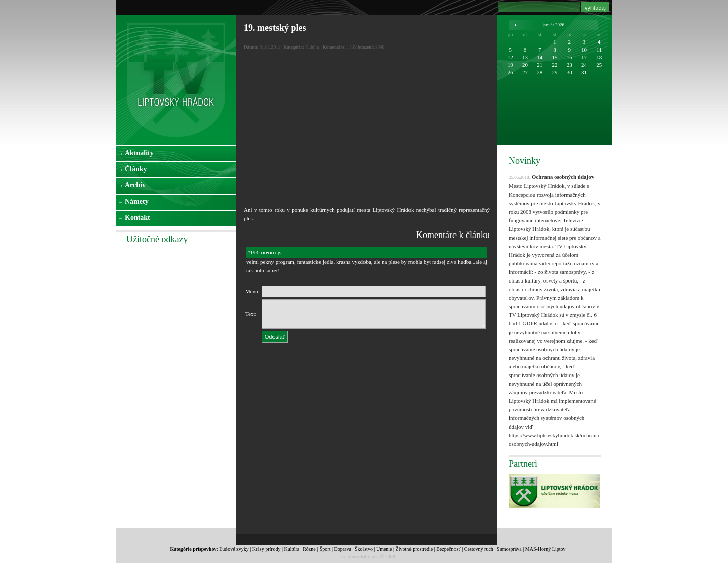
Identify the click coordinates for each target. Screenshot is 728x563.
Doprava (342, 549)
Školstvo (364, 549)
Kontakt (138, 218)
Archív (135, 185)
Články (136, 169)
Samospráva (509, 549)
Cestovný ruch (479, 549)
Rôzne (309, 549)
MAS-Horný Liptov (545, 549)
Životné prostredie (415, 549)
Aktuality (139, 153)
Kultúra (292, 549)
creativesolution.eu (359, 557)
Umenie (384, 549)
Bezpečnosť (448, 549)
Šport (325, 549)
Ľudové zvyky (234, 549)
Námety (137, 201)
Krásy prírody (266, 549)
